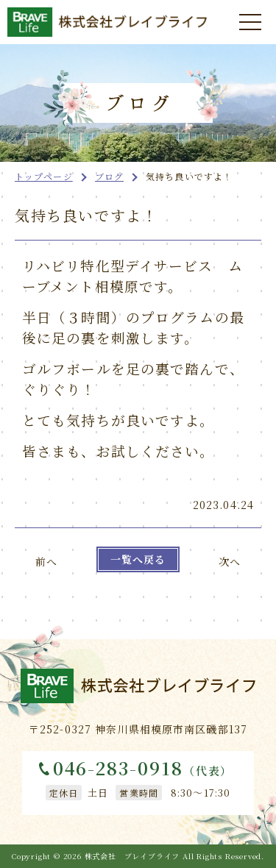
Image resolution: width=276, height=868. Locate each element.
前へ (46, 561)
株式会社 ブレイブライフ (132, 856)
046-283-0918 (143, 769)
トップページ (44, 176)
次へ (230, 561)
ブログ (109, 176)
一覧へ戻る (138, 559)
